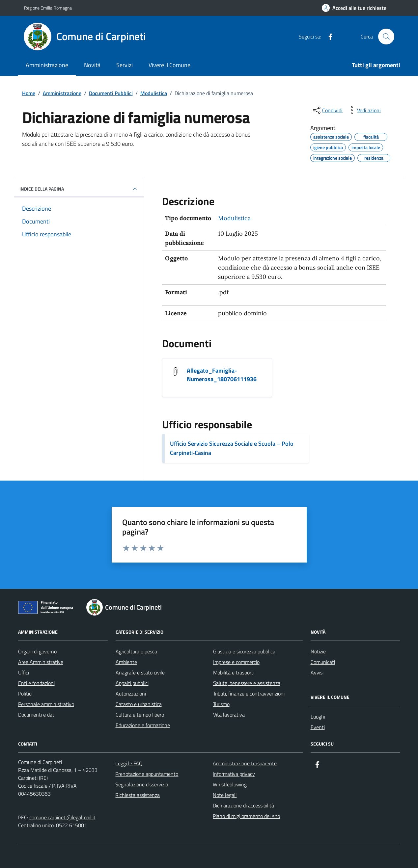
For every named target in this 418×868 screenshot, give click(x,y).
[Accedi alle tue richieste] (354, 8)
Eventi (318, 727)
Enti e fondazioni (36, 683)
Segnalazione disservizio (142, 784)
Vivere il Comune (169, 65)
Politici (25, 694)
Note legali (225, 795)
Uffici (24, 672)
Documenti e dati (37, 715)
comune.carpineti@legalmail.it (62, 817)
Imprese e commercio (236, 662)
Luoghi (318, 717)
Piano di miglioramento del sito (246, 816)
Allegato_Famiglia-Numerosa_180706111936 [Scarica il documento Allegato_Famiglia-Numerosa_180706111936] (222, 375)
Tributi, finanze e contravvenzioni (249, 694)
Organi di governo (37, 651)
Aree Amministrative (41, 662)
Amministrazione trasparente (245, 763)
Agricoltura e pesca (136, 651)
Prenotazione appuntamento (147, 774)
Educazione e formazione (143, 725)
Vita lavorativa (229, 715)
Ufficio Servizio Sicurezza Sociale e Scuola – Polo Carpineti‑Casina (232, 448)
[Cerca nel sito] (386, 37)
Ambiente (126, 662)
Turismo (221, 704)
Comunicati (323, 662)
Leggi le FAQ (129, 763)
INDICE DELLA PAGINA (79, 189)
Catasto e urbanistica (139, 704)
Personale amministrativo (46, 704)
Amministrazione (47, 65)
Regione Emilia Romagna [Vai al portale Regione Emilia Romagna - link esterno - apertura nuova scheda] (48, 8)
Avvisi (317, 672)
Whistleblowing (230, 784)
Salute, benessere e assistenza (247, 683)
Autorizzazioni (131, 694)
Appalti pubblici (132, 683)
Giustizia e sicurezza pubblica (244, 651)
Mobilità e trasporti (234, 672)
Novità (92, 65)
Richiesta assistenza (138, 795)
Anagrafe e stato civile (140, 672)
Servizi (125, 65)
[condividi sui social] (327, 110)
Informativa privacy (234, 774)
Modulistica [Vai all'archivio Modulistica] (234, 218)
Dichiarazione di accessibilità (243, 805)
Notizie (318, 651)
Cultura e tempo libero (140, 715)
